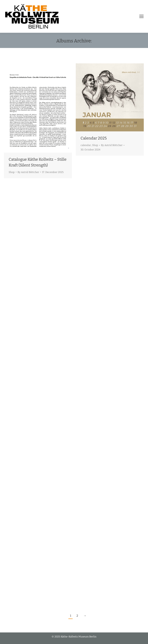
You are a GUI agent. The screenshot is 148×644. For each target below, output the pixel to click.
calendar (86, 145)
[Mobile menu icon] (141, 16)
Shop (12, 172)
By (28, 172)
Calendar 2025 (94, 138)
